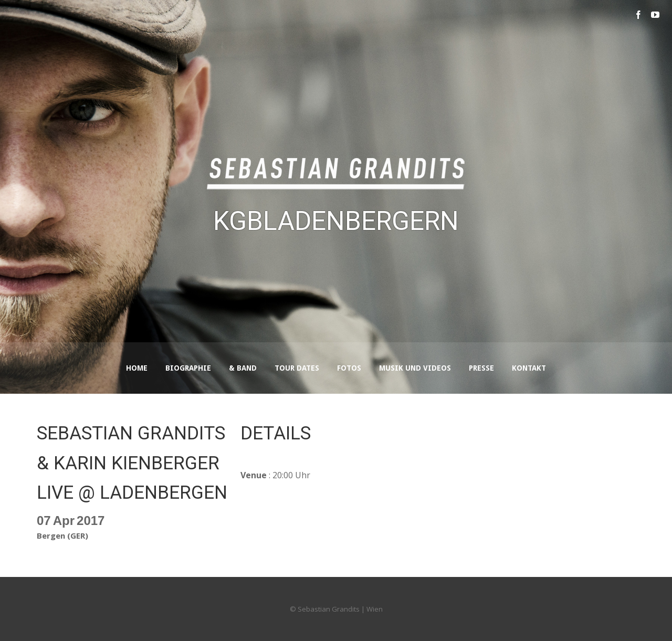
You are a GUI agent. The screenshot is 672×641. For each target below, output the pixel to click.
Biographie (188, 368)
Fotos (349, 368)
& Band (243, 368)
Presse (481, 368)
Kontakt (529, 368)
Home (137, 368)
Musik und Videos (415, 368)
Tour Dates (297, 368)
